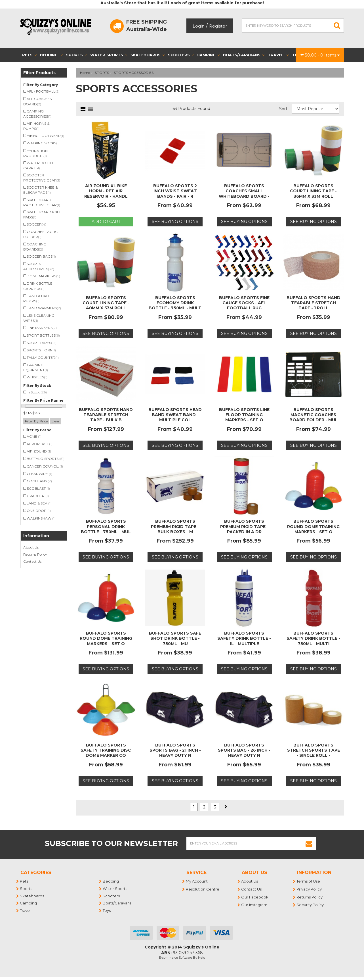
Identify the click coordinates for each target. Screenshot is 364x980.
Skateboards (148, 55)
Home (85, 73)
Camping (208, 55)
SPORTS (102, 73)
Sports (76, 55)
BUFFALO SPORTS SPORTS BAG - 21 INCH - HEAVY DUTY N (175, 750)
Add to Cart (106, 222)
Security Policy (310, 905)
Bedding (51, 55)
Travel (278, 55)
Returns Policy (35, 554)
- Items (320, 55)
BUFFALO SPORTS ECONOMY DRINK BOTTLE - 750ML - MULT (175, 303)
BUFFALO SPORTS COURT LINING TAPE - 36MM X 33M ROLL (313, 191)
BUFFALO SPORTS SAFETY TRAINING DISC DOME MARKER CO (106, 750)
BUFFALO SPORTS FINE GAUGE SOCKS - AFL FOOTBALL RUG (244, 303)
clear (56, 421)
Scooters (181, 55)
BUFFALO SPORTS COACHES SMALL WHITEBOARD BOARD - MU (244, 194)
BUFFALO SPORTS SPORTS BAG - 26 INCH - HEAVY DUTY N (244, 750)
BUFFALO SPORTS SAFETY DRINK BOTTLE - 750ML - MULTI (313, 638)
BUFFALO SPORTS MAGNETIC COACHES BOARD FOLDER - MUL (313, 415)
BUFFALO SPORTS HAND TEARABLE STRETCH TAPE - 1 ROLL (313, 303)
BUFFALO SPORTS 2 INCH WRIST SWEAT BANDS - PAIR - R (175, 191)
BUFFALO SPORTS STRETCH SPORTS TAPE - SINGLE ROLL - (313, 750)
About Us (31, 547)
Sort (283, 109)
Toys (107, 910)
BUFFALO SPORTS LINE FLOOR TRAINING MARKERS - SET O (244, 415)
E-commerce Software (175, 958)
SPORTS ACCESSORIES (134, 73)
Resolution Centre (203, 889)
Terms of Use (309, 881)
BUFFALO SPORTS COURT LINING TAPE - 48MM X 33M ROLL (106, 303)
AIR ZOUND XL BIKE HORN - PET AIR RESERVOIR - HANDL (106, 191)
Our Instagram (254, 905)
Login (199, 26)
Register (218, 26)
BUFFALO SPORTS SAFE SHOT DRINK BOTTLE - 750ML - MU (175, 638)
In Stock (37, 392)
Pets (29, 55)
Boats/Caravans (244, 55)
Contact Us (32, 561)
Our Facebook (255, 897)
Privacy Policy (309, 889)
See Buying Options (175, 222)
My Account (197, 881)
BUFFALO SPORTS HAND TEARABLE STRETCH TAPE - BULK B (106, 415)
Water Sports (109, 55)
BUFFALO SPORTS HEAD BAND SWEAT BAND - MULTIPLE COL (175, 415)
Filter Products (39, 73)
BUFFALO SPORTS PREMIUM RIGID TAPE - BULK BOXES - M (175, 526)
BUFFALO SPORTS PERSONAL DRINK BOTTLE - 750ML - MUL (106, 526)
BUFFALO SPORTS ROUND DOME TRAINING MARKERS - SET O (313, 526)
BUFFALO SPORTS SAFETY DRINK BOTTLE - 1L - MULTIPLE (244, 638)
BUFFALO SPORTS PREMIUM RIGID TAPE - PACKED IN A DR (244, 526)
